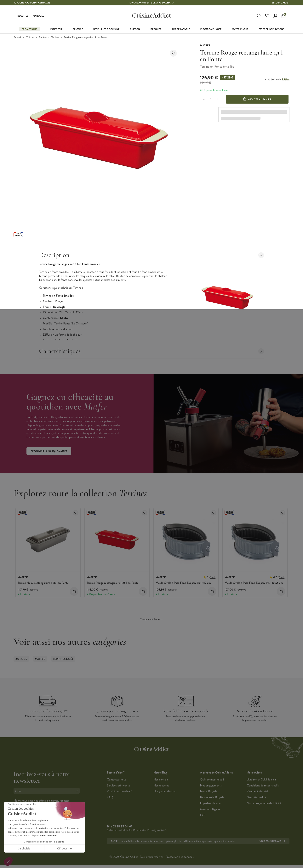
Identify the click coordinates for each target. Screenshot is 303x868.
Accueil (17, 38)
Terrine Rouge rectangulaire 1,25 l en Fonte (112, 583)
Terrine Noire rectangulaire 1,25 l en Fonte (43, 583)
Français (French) (28, 829)
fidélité (286, 80)
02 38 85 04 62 (122, 827)
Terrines (55, 38)
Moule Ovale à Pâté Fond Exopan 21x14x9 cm (183, 583)
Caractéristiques (151, 351)
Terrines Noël (63, 659)
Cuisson (30, 38)
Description (151, 255)
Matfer (40, 659)
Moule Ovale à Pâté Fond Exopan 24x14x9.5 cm (254, 583)
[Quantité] (211, 99)
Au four (43, 38)
